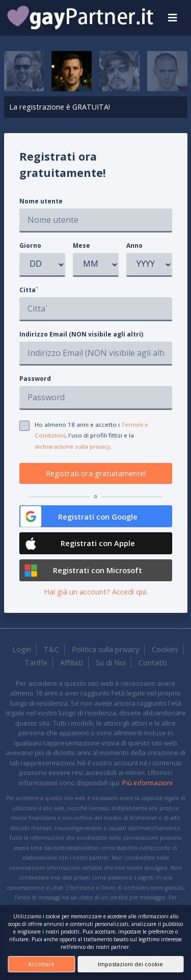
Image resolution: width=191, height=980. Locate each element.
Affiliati (72, 663)
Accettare (41, 964)
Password (35, 379)
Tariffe (36, 663)
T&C (51, 649)
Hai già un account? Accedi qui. (96, 592)
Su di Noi (111, 663)
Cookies (165, 649)
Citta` (29, 290)
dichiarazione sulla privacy (72, 446)
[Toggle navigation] (173, 18)
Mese (81, 246)
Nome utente (41, 201)
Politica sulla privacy (105, 649)
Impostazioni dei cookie (130, 964)
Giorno (30, 246)
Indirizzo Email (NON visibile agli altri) (81, 334)
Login (22, 649)
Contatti (153, 663)
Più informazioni (147, 783)
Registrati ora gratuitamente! (96, 473)
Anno (134, 246)
